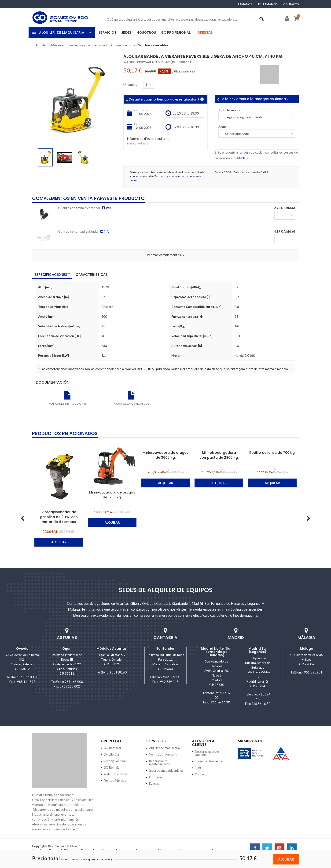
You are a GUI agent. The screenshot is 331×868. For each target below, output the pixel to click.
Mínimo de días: (137, 143)
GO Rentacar (112, 748)
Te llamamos (268, 4)
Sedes (126, 32)
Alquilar (286, 859)
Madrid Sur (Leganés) (258, 650)
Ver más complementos (166, 255)
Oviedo (22, 648)
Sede (222, 127)
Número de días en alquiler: (147, 139)
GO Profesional (176, 32)
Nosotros (146, 32)
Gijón (67, 648)
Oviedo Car (111, 754)
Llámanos (244, 4)
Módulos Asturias (112, 648)
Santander (165, 648)
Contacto (291, 4)
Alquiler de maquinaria (164, 748)
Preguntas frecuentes (209, 761)
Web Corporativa (116, 774)
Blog (198, 768)
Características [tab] (92, 275)
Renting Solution (115, 761)
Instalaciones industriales (166, 771)
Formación (156, 777)
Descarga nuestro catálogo (207, 753)
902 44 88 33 (240, 158)
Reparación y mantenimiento (159, 762)
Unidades (130, 85)
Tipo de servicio (230, 110)
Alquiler (65, 32)
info (107, 208)
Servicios (108, 32)
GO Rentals (111, 767)
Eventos (155, 784)
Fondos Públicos (115, 781)
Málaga (307, 648)
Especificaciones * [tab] (52, 275)
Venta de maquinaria (163, 754)
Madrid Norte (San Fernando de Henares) (217, 652)
